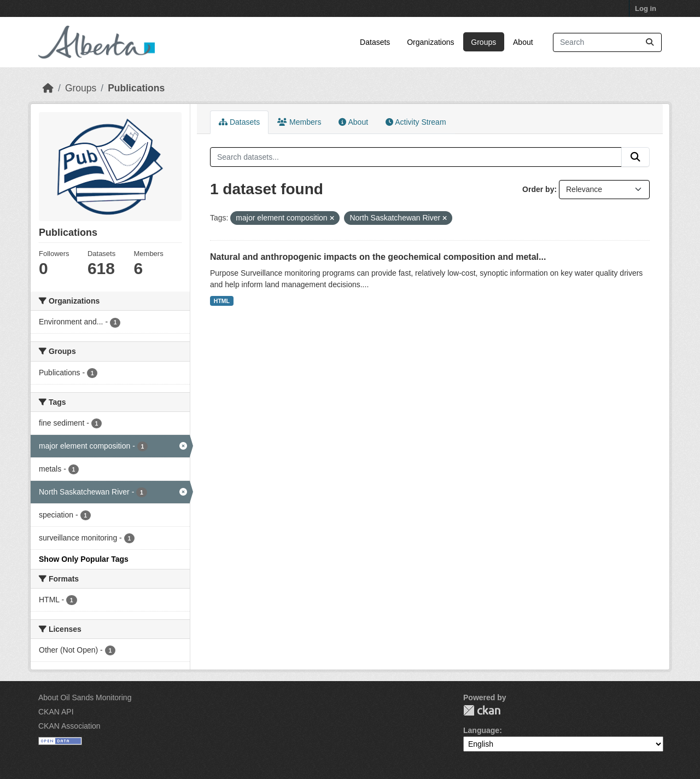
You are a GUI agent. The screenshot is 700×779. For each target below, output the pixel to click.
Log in (646, 8)
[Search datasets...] (607, 42)
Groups (483, 42)
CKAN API (56, 712)
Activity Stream (416, 122)
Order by (538, 189)
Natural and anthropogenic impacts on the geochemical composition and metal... (378, 257)
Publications (136, 88)
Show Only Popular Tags (84, 559)
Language (481, 730)
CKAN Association (69, 726)
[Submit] (650, 42)
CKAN (482, 710)
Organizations (430, 42)
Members (299, 122)
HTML (222, 301)
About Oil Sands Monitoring (85, 697)
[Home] (48, 88)
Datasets (375, 42)
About (523, 42)
